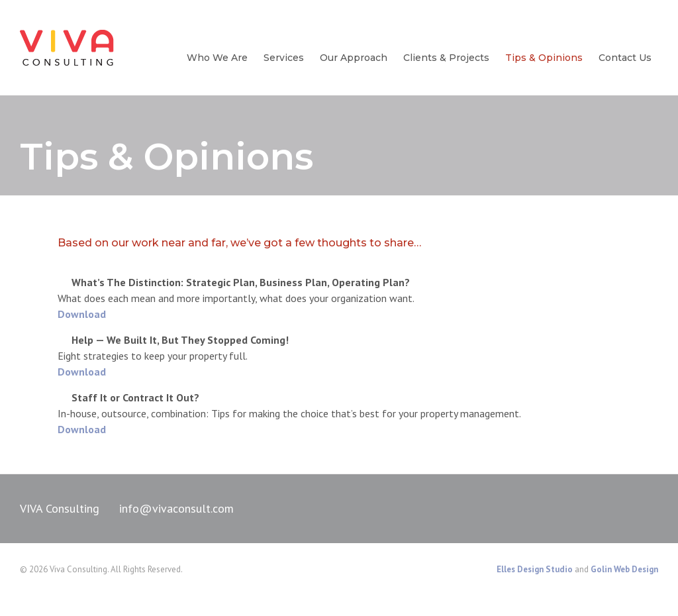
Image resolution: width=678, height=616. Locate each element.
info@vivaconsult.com (176, 508)
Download (82, 314)
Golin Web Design (624, 569)
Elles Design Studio (535, 569)
